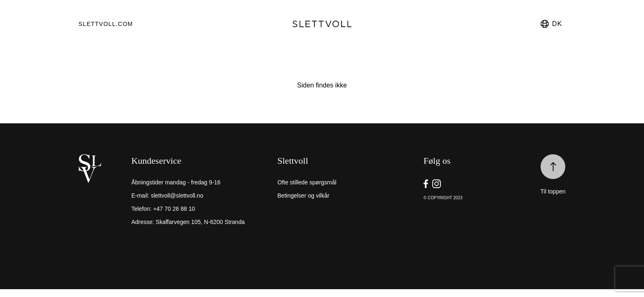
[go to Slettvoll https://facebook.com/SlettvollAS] (426, 184)
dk (551, 24)
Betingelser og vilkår (303, 196)
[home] (103, 197)
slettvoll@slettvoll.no (177, 196)
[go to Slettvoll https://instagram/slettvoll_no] (437, 184)
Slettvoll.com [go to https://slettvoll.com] (106, 24)
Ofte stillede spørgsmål (307, 182)
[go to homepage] (322, 24)
